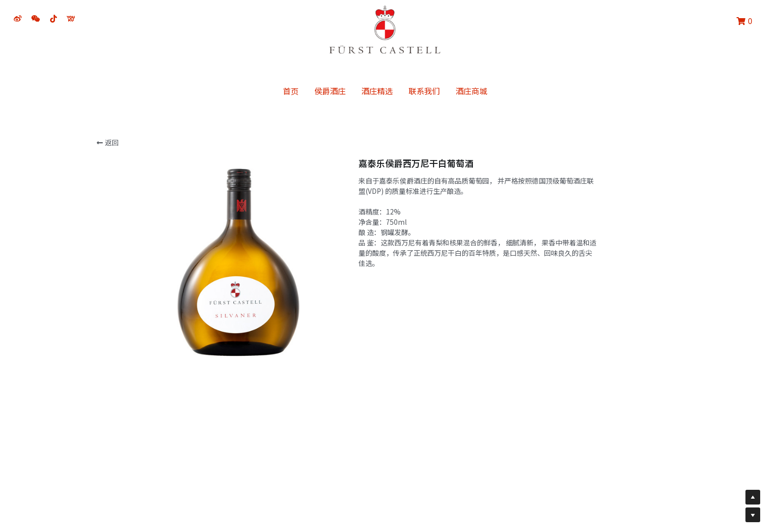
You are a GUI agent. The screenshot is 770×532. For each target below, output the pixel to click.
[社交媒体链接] (18, 19)
